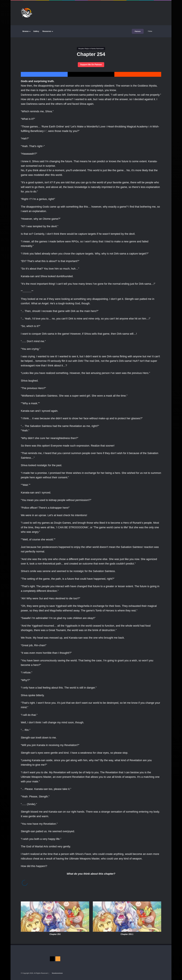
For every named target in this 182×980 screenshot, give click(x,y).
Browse (26, 31)
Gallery (36, 31)
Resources (47, 31)
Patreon (138, 31)
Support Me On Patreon (91, 65)
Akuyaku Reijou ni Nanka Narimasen (91, 49)
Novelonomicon (57, 973)
